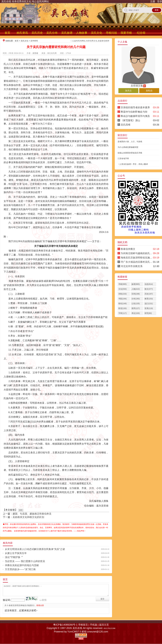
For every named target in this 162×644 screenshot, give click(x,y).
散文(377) (149, 289)
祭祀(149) (123, 304)
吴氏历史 (37, 33)
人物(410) (136, 289)
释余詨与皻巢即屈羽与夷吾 (135, 116)
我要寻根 (126, 33)
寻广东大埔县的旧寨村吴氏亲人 (138, 262)
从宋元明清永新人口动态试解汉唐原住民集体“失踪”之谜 (35, 549)
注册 (153, 1)
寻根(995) (123, 284)
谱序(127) (136, 308)
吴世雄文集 (138, 84)
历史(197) (149, 294)
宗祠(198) (136, 294)
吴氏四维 (126, 125)
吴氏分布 (52, 33)
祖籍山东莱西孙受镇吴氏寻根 (130, 153)
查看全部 (40, 605)
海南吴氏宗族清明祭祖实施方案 (138, 258)
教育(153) (149, 299)
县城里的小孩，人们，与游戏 (130, 142)
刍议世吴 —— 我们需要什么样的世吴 (25, 561)
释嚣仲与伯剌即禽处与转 (134, 112)
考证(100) (136, 313)
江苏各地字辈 (123, 158)
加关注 (128, 91)
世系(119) (149, 308)
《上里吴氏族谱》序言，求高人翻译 (133, 164)
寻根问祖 (111, 33)
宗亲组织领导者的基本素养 (135, 107)
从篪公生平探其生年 (16, 553)
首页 (7, 33)
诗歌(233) (123, 294)
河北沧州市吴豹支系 (132, 266)
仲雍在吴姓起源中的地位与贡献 (22, 565)
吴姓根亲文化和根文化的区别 (28, 517)
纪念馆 (141, 33)
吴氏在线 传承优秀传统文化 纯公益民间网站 (25, 1)
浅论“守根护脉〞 (14, 557)
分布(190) (136, 299)
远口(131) (149, 304)
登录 (160, 1)
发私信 (149, 91)
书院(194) (123, 299)
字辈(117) (123, 313)
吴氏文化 (97, 33)
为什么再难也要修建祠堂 (128, 147)
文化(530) (123, 289)
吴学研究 (34, 41)
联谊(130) (123, 308)
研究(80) (148, 313)
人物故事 (82, 33)
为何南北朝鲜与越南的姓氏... (136, 253)
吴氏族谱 (67, 33)
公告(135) (136, 304)
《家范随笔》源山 (130, 120)
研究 (21, 510)
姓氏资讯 (22, 33)
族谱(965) (136, 284)
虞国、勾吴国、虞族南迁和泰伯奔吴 (32, 514)
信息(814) (149, 284)
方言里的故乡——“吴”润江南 (20, 569)
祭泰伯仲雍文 (128, 249)
